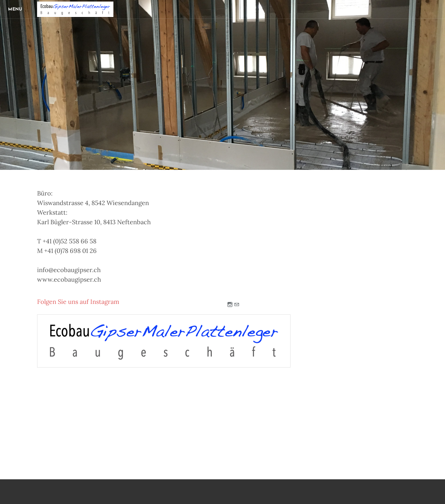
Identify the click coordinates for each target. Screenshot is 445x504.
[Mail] (237, 305)
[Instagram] (230, 305)
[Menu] (15, 9)
